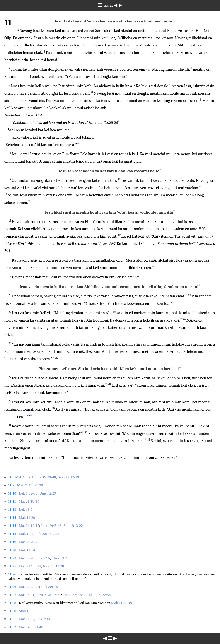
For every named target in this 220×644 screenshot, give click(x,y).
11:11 (12, 501)
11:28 (12, 603)
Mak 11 (108, 6)
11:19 (12, 542)
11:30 (12, 611)
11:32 (12, 627)
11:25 (12, 566)
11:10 (12, 493)
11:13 (12, 510)
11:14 (12, 518)
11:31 (12, 619)
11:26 (12, 574)
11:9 (11, 485)
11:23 (12, 558)
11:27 (12, 595)
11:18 (12, 534)
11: (10, 477)
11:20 (12, 550)
